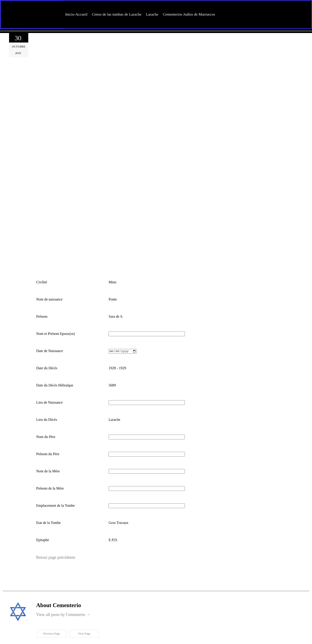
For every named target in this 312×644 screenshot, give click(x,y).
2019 (19, 50)
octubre (19, 47)
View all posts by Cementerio (60, 585)
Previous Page (51, 604)
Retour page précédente (53, 529)
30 (19, 38)
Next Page (84, 604)
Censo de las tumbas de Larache (117, 14)
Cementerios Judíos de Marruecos (189, 14)
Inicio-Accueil (76, 14)
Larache (152, 14)
